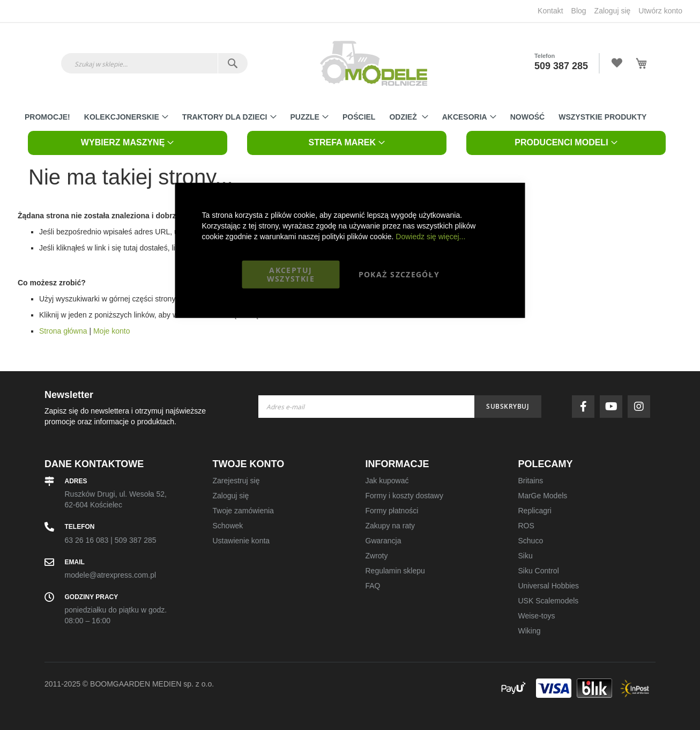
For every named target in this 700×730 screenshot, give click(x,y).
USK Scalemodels (549, 601)
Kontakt (550, 11)
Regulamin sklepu (395, 571)
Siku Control (539, 571)
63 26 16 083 (87, 540)
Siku (526, 556)
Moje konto (111, 331)
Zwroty (377, 556)
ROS (526, 526)
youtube (614, 407)
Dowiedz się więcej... (430, 236)
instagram (642, 407)
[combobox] (154, 63)
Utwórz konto (660, 11)
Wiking (530, 631)
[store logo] (374, 63)
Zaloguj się (613, 11)
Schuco (531, 541)
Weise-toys (537, 616)
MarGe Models (543, 496)
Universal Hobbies (549, 586)
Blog (579, 11)
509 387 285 (561, 66)
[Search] (232, 63)
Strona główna (63, 331)
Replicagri (535, 511)
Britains (531, 481)
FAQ (373, 586)
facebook (586, 407)
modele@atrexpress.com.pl (111, 575)
